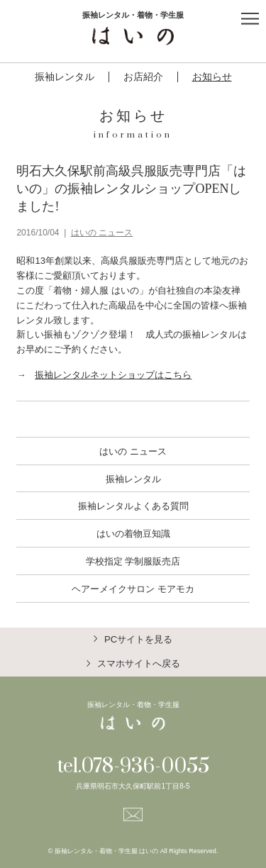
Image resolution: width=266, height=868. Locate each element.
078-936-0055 (145, 766)
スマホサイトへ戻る (139, 663)
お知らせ (212, 77)
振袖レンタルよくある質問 (133, 506)
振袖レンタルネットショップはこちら (113, 375)
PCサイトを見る (138, 639)
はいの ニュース (102, 233)
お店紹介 (143, 77)
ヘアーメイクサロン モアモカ (133, 589)
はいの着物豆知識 (133, 534)
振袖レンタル (65, 77)
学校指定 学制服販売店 (133, 561)
